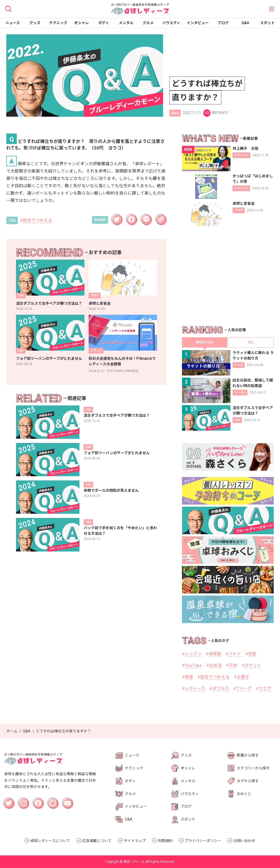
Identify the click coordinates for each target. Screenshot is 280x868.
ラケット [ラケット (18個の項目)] (253, 665)
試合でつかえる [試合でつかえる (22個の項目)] (215, 677)
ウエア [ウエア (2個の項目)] (265, 688)
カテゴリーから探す (253, 768)
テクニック (58, 23)
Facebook (132, 217)
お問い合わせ (244, 841)
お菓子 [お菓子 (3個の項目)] (243, 677)
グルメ (148, 23)
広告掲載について (97, 841)
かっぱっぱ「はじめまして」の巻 (253, 179)
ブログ (223, 23)
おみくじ (244, 794)
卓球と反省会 (100, 303)
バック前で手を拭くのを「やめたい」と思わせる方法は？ (120, 531)
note (51, 800)
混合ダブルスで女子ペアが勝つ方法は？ (49, 303)
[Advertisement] (228, 276)
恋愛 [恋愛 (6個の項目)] (252, 654)
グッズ (35, 23)
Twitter (116, 216)
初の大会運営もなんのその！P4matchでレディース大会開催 (122, 361)
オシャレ (82, 23)
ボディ (104, 23)
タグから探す (248, 781)
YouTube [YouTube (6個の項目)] (193, 665)
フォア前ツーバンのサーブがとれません (49, 358)
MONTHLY (205, 342)
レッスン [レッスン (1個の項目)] (193, 654)
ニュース (13, 23)
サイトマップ (135, 841)
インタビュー (198, 23)
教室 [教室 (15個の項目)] (189, 677)
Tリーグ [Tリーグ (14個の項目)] (244, 688)
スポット (267, 23)
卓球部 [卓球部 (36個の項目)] (215, 654)
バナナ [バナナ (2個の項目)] (235, 654)
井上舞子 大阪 (245, 148)
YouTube (68, 800)
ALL (251, 342)
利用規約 (165, 841)
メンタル (126, 23)
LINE (145, 216)
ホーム (12, 731)
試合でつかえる (37, 220)
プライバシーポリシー (203, 841)
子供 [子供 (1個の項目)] (233, 665)
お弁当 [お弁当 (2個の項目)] (216, 665)
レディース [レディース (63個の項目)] (195, 688)
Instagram (24, 801)
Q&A (245, 23)
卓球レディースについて (50, 841)
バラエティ (171, 23)
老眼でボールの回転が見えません (111, 490)
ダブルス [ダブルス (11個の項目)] (221, 688)
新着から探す (248, 755)
